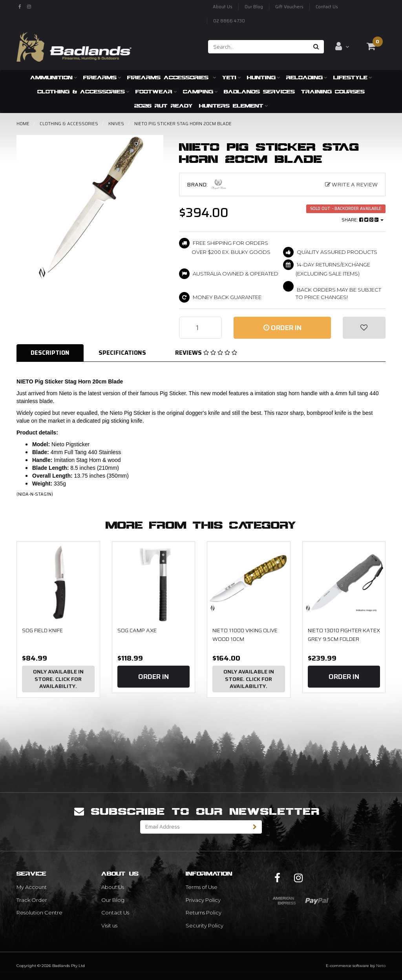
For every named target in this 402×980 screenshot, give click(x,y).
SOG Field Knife (42, 630)
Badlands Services (259, 91)
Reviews (206, 353)
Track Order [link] (32, 900)
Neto (381, 966)
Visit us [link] (109, 925)
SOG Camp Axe (137, 630)
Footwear (156, 91)
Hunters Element (233, 106)
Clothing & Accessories (83, 91)
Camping (200, 91)
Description (50, 353)
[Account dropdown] (342, 46)
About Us (223, 7)
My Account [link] (32, 887)
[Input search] (259, 47)
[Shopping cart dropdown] (371, 46)
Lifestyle (353, 77)
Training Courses (333, 91)
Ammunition (54, 77)
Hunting (263, 77)
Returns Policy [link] (204, 912)
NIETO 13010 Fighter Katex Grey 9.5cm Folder (344, 635)
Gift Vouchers (289, 7)
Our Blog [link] (113, 900)
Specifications (122, 353)
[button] (364, 328)
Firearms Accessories (172, 77)
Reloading (307, 77)
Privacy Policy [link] (203, 900)
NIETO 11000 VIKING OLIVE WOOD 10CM (245, 635)
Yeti (231, 77)
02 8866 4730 (229, 21)
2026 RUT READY (164, 106)
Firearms (102, 77)
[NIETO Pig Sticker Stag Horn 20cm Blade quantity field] (200, 328)
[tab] (50, 353)
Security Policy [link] (205, 925)
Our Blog (254, 7)
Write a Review (351, 184)
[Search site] (316, 47)
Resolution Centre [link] (39, 912)
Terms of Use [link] (202, 887)
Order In (282, 328)
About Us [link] (113, 887)
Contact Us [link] (115, 912)
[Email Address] (194, 827)
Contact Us (327, 7)
